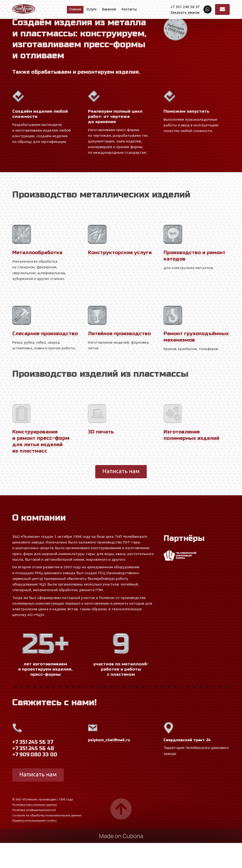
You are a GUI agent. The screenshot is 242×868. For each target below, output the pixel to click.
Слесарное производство (32, 355)
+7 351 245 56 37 (185, 7)
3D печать (101, 457)
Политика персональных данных (35, 830)
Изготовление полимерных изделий (193, 460)
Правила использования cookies (34, 845)
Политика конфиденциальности (35, 835)
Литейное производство (121, 352)
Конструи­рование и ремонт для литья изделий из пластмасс (42, 466)
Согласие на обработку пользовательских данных (47, 840)
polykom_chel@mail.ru (110, 765)
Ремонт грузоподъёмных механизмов (187, 359)
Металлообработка (39, 271)
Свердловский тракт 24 (187, 765)
